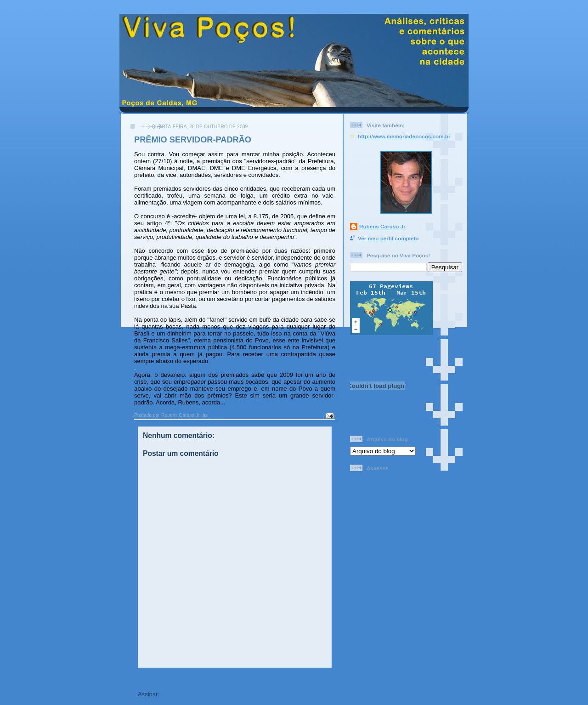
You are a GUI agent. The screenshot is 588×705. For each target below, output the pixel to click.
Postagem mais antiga (300, 678)
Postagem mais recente (171, 678)
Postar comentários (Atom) (200, 694)
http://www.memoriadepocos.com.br (404, 136)
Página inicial (236, 678)
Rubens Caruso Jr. (383, 226)
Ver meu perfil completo (388, 238)
